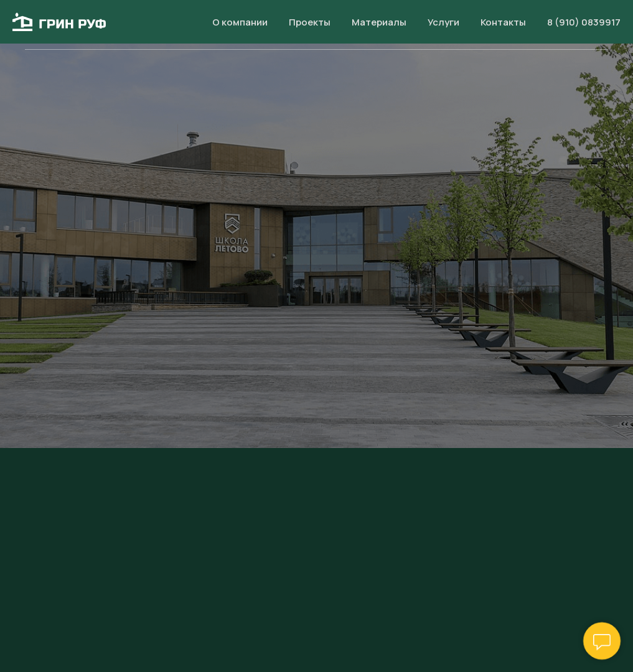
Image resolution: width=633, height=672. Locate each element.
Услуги (433, 25)
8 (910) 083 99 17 (581, 25)
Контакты (495, 25)
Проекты (294, 25)
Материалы (366, 25)
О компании (222, 25)
